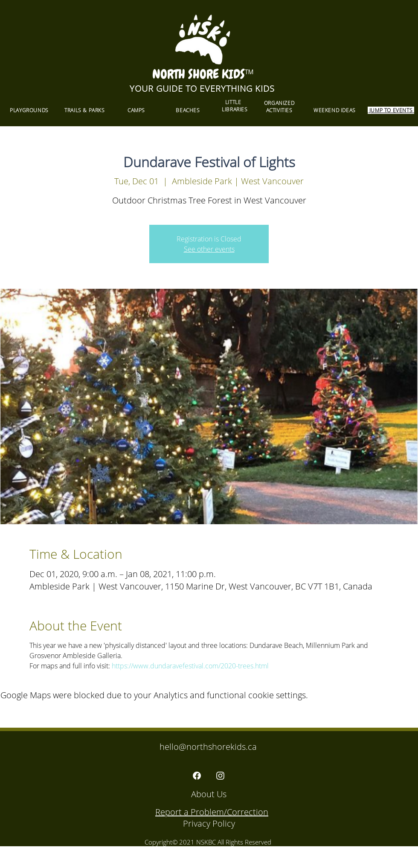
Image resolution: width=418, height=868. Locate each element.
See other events (209, 249)
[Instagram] (220, 776)
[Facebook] (197, 776)
